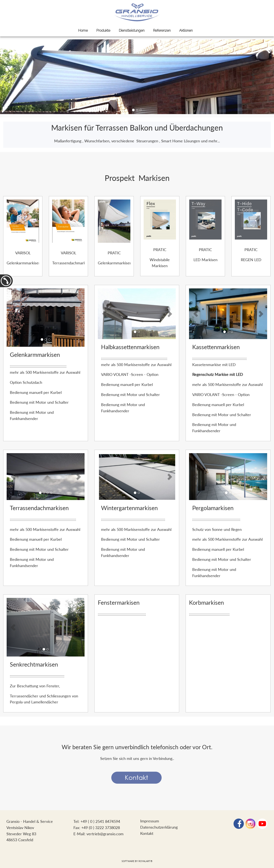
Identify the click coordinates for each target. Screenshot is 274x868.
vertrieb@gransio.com (105, 834)
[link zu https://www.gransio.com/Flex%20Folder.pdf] (160, 219)
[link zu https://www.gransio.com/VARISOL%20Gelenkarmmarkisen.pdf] (23, 220)
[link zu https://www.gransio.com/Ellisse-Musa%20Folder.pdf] (114, 220)
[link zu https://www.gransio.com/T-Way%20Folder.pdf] (205, 219)
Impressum (150, 821)
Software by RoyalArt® (137, 861)
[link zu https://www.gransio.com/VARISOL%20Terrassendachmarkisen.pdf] (68, 220)
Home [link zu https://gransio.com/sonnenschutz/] (83, 31)
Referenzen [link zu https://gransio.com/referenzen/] (162, 31)
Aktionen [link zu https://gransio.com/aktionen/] (186, 31)
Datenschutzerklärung (159, 827)
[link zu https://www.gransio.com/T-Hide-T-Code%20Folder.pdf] (251, 219)
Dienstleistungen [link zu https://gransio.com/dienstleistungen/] (132, 31)
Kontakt (147, 833)
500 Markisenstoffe (43, 372)
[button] (21, 77)
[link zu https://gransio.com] (137, 12)
